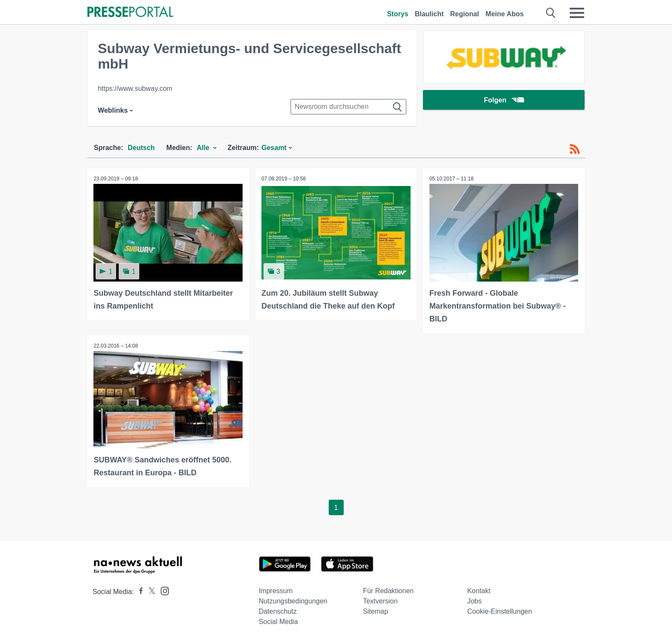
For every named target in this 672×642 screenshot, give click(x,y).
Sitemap (376, 611)
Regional (465, 14)
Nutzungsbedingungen (293, 601)
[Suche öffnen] (551, 13)
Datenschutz (278, 611)
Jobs (474, 601)
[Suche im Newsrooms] (348, 107)
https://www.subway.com (135, 88)
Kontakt (479, 590)
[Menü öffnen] (577, 13)
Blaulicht (429, 14)
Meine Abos (505, 14)
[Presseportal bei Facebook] (138, 591)
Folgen (504, 100)
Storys (398, 14)
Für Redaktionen (388, 590)
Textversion (380, 601)
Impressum (276, 590)
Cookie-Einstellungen (499, 611)
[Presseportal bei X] (149, 591)
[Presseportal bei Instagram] (162, 590)
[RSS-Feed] (575, 149)
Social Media (279, 621)
